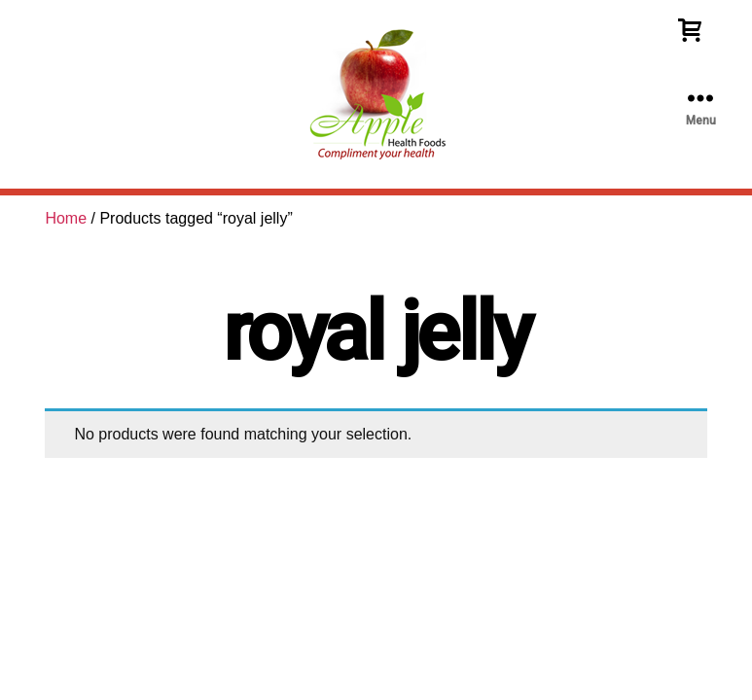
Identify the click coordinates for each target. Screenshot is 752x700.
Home (66, 218)
